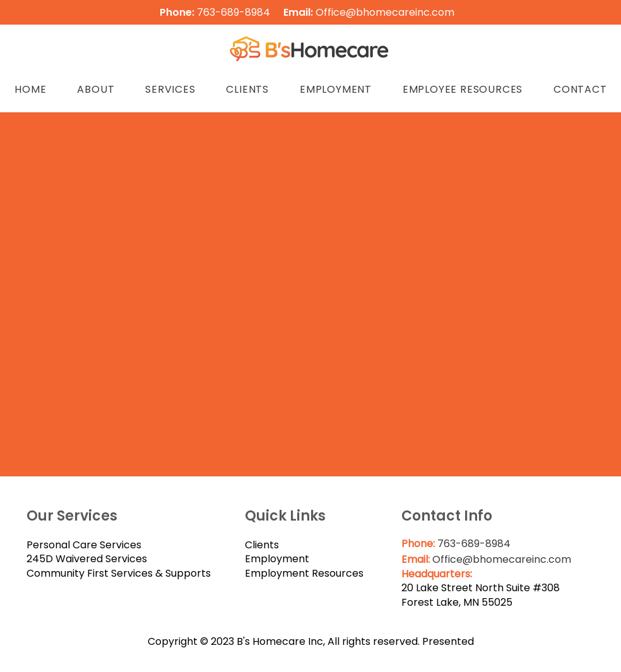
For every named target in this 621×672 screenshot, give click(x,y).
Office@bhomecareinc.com (385, 12)
